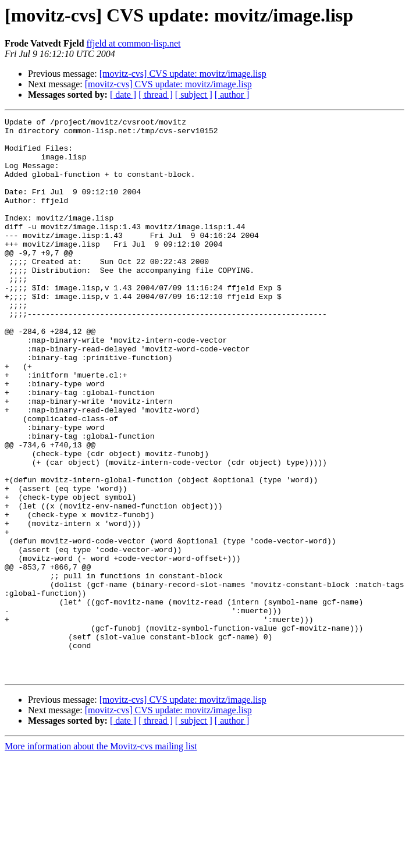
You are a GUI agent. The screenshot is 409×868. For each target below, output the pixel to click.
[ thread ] (156, 95)
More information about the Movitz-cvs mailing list (101, 858)
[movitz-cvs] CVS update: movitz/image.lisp (183, 74)
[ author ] (232, 95)
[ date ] (123, 95)
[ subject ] (194, 95)
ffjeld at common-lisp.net (134, 43)
